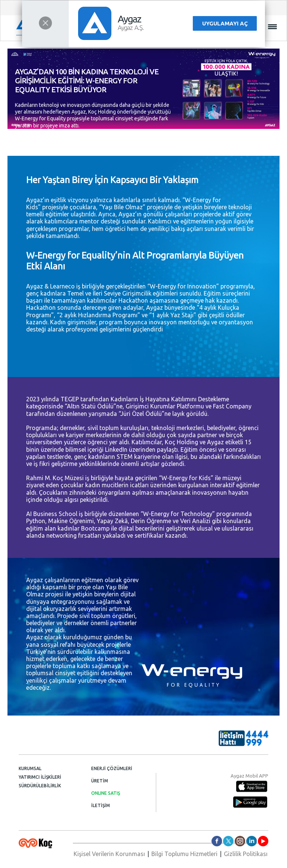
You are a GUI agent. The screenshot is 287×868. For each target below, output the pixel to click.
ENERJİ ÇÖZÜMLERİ (112, 768)
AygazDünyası (263, 841)
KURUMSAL (30, 768)
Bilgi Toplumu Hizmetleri (184, 854)
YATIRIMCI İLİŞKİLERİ (40, 777)
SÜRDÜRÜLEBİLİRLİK (40, 786)
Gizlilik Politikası (246, 854)
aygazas (217, 841)
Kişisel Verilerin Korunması (109, 854)
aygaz (240, 841)
